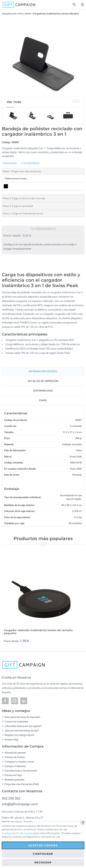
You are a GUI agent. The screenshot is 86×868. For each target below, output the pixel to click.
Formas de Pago (13, 775)
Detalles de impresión (43, 381)
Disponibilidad (43, 391)
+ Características (30, 163)
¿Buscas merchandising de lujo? (22, 730)
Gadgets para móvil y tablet (16, 14)
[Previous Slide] (74, 101)
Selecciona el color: (16, 178)
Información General (43, 371)
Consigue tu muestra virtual (19, 762)
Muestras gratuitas (14, 780)
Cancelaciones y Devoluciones (21, 771)
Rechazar (43, 862)
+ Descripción (10, 163)
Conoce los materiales (16, 721)
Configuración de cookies (17, 833)
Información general (15, 753)
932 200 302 (11, 798)
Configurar (43, 854)
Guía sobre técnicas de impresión (22, 717)
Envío (43, 400)
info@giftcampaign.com (20, 804)
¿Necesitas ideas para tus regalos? (23, 726)
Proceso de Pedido (15, 757)
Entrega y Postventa (15, 766)
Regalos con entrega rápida (19, 735)
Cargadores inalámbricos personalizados (56, 14)
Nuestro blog (11, 739)
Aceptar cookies (43, 845)
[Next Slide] (78, 101)
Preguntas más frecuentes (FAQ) (22, 784)
